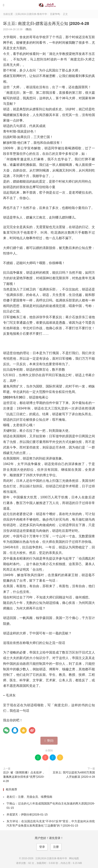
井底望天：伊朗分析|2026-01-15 (27, 814)
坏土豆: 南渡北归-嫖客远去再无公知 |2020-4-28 (46, 23)
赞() (28, 29)
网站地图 (74, 858)
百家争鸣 (55, 14)
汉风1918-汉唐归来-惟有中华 (49, 5)
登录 (42, 847)
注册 (56, 847)
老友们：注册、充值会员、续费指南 (29, 797)
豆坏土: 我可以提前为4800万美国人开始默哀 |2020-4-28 (74, 775)
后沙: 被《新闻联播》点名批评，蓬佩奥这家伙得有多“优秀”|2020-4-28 (24, 777)
